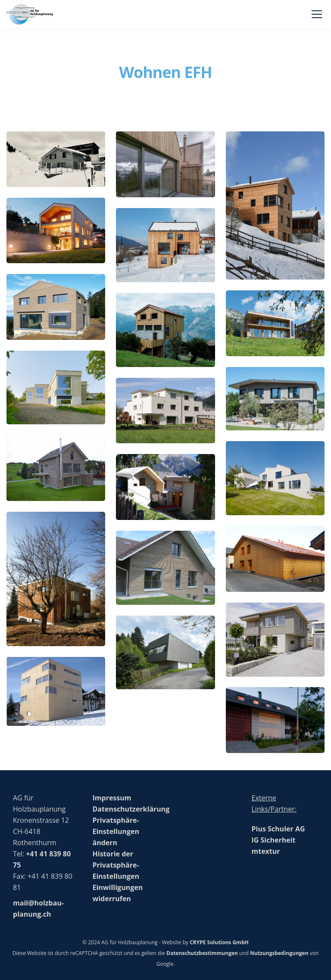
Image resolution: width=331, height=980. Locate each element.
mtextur (266, 851)
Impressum (112, 798)
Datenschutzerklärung (131, 809)
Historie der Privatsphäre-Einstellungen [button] (116, 865)
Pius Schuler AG (278, 829)
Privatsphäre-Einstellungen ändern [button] (116, 831)
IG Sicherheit (274, 840)
